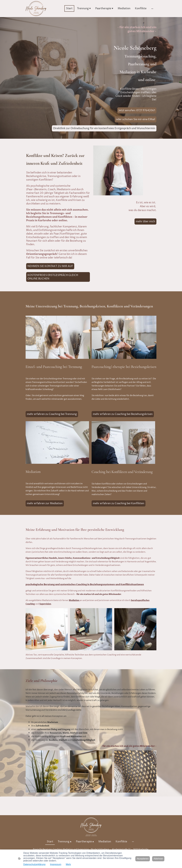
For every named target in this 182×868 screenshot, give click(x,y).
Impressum (56, 864)
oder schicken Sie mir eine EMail (136, 119)
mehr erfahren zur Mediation (45, 503)
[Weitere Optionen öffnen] (152, 8)
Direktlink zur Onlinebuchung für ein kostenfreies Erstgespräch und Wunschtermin (104, 128)
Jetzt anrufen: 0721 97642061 (137, 110)
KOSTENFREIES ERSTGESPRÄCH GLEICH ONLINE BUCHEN (53, 277)
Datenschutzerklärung (34, 864)
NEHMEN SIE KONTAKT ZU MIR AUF (50, 266)
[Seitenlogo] (36, 8)
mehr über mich (145, 221)
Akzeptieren (143, 859)
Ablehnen (158, 859)
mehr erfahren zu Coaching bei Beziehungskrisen (123, 414)
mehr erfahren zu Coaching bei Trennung (52, 414)
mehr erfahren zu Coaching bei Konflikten (119, 503)
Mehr (68, 864)
